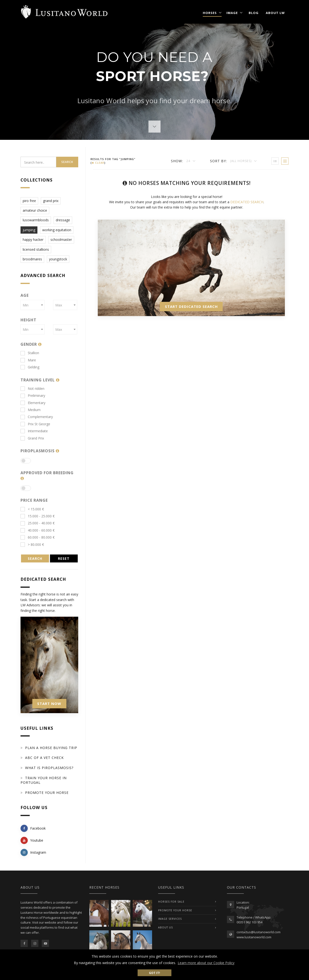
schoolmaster (61, 240)
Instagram (33, 852)
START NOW (49, 703)
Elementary (33, 403)
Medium (31, 410)
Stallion (30, 353)
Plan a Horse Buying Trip (51, 748)
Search (67, 162)
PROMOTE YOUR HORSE (175, 910)
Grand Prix (32, 438)
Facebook (33, 828)
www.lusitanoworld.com (254, 937)
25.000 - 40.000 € (38, 523)
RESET (64, 558)
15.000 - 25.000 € (38, 516)
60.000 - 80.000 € (38, 537)
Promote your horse (47, 793)
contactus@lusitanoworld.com (259, 932)
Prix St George (35, 424)
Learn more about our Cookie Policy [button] (206, 963)
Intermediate (34, 431)
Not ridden (32, 389)
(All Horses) (241, 161)
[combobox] (33, 305)
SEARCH (35, 558)
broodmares (32, 259)
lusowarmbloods (36, 220)
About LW (275, 13)
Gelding (30, 367)
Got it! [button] (154, 973)
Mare (28, 360)
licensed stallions (36, 249)
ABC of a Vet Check (44, 758)
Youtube (32, 840)
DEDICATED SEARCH (247, 202)
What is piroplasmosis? (49, 768)
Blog (254, 13)
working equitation (57, 230)
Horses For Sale (171, 902)
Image (232, 13)
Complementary (37, 417)
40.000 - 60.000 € (38, 530)
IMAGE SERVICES (170, 919)
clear (98, 163)
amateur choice (35, 210)
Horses (210, 13)
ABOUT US (165, 927)
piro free (29, 201)
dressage (63, 220)
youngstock (58, 259)
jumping (29, 230)
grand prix (51, 201)
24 (189, 161)
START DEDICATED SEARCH (191, 306)
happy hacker (33, 240)
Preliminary (33, 395)
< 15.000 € (32, 509)
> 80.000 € (32, 544)
